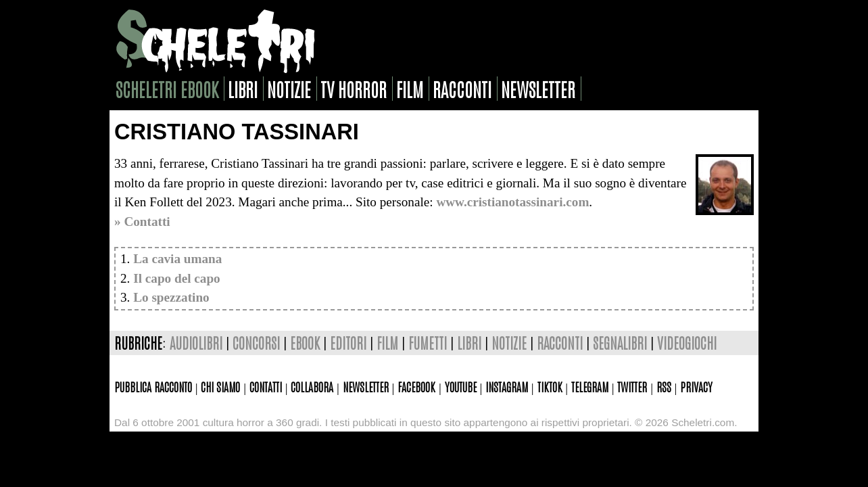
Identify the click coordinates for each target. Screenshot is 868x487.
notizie (289, 89)
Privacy (696, 386)
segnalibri (620, 343)
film (410, 89)
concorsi (256, 343)
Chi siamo (220, 386)
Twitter (632, 386)
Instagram (507, 386)
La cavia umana (177, 259)
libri (243, 89)
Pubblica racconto (153, 386)
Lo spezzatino (171, 297)
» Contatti (142, 222)
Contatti (266, 386)
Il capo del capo (176, 278)
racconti (462, 89)
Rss (664, 386)
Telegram (590, 386)
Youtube (461, 386)
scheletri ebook (167, 89)
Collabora (312, 386)
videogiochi (687, 343)
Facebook (416, 386)
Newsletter (366, 386)
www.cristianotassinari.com (512, 202)
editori (348, 343)
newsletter (538, 89)
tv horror (354, 89)
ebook (305, 343)
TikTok (550, 386)
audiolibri (196, 343)
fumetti (428, 343)
